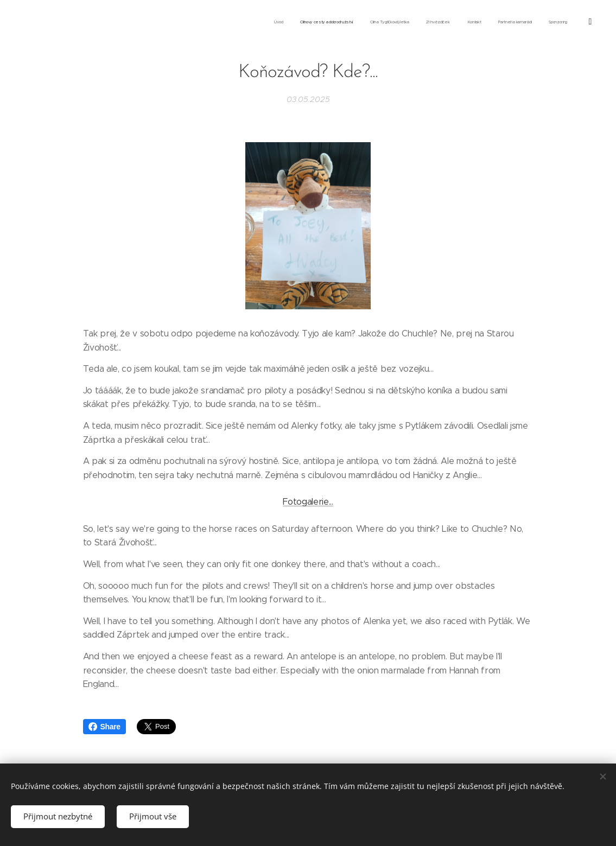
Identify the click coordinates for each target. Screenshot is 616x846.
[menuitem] (478, 22)
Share (104, 727)
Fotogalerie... (308, 502)
